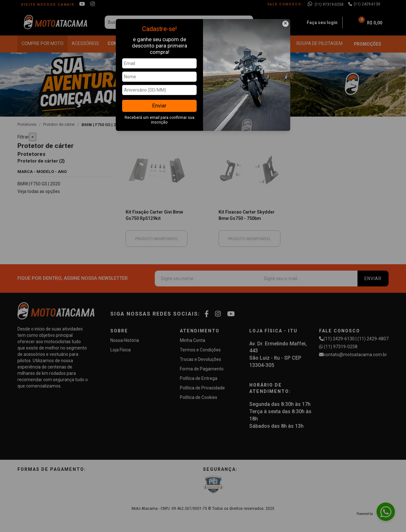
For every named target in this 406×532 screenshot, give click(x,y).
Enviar (159, 106)
